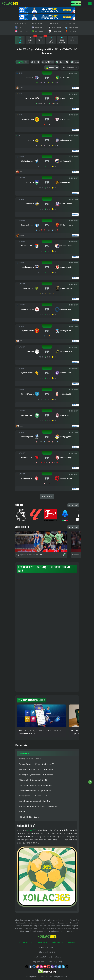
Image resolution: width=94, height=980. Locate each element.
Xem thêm (47, 497)
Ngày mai (77, 62)
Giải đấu (19, 505)
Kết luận (22, 812)
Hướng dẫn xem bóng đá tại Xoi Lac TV (33, 796)
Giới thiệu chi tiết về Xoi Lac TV (30, 759)
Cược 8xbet (76, 3)
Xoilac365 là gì (25, 753)
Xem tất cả (73, 505)
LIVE (22, 62)
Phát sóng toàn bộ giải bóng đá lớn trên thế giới (36, 769)
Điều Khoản (58, 943)
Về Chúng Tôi (25, 943)
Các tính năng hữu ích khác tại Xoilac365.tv (35, 801)
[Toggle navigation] (90, 4)
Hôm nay (62, 62)
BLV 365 (48, 62)
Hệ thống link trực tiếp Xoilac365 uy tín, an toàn (36, 775)
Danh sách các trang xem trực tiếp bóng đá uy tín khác (39, 806)
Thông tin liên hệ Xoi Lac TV (29, 817)
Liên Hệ (71, 943)
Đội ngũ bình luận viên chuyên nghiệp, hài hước (36, 785)
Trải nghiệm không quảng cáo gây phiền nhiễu (36, 790)
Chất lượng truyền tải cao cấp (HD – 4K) (33, 780)
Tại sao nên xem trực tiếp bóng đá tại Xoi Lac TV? (37, 764)
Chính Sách (42, 943)
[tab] (20, 40)
